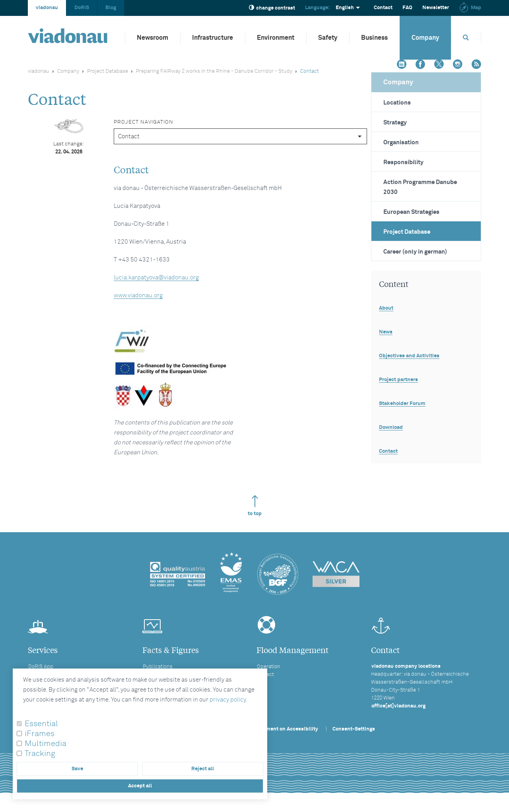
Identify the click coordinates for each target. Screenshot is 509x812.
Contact (383, 8)
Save (77, 769)
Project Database (108, 71)
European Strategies (411, 212)
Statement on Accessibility (286, 729)
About (386, 308)
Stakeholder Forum (402, 404)
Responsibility (403, 162)
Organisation (401, 142)
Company (425, 38)
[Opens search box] (466, 38)
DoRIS (82, 8)
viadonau (47, 8)
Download (391, 427)
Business (374, 38)
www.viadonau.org (138, 296)
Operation (269, 667)
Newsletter (436, 8)
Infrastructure (213, 38)
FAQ (407, 8)
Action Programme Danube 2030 (420, 187)
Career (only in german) (415, 252)
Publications (158, 667)
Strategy (395, 123)
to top (255, 506)
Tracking (40, 754)
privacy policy (228, 700)
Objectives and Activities (409, 356)
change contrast (272, 8)
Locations (397, 103)
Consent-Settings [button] (354, 729)
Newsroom (153, 38)
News (386, 332)
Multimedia (46, 744)
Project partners (398, 380)
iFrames (40, 734)
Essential (41, 724)
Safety (328, 38)
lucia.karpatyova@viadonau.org (156, 278)
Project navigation (144, 122)
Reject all (203, 769)
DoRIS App (41, 667)
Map (470, 8)
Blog (111, 8)
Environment (276, 38)
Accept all (140, 786)
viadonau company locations (406, 666)
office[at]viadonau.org (398, 706)
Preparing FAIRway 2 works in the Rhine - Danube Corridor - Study (214, 71)
